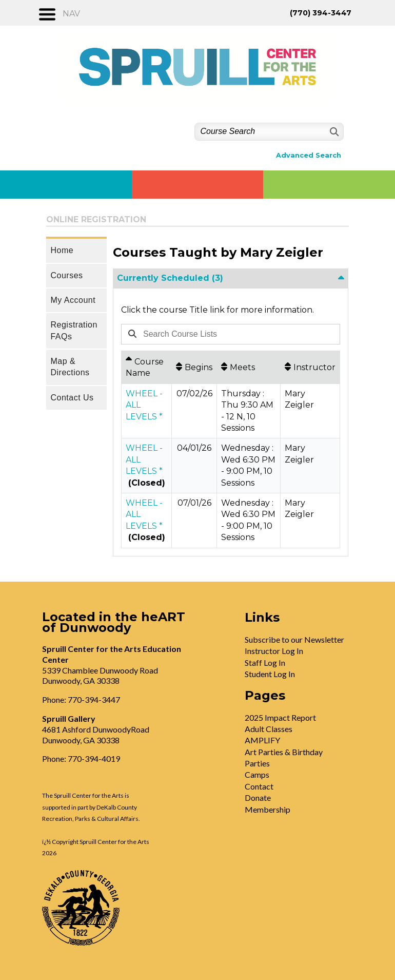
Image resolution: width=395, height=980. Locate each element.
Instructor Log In (274, 651)
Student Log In (270, 674)
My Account (73, 300)
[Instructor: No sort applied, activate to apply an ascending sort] (310, 367)
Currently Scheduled (170, 278)
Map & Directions (70, 367)
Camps (257, 774)
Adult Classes (269, 729)
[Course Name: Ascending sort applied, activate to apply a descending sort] (146, 367)
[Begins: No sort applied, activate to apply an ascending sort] (194, 367)
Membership (268, 809)
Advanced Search (309, 155)
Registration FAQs (74, 330)
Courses (66, 275)
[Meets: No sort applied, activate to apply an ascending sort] (249, 367)
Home (62, 250)
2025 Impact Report (280, 717)
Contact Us (72, 398)
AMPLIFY (262, 740)
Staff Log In (265, 662)
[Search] (333, 132)
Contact (259, 786)
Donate (258, 798)
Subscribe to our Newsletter (294, 639)
